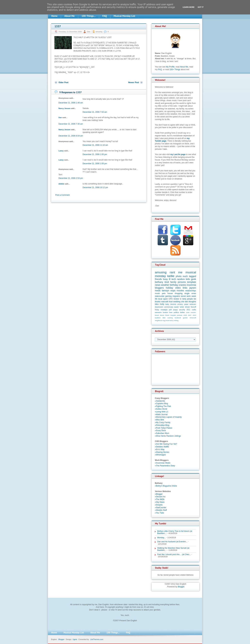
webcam (193, 304)
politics (176, 312)
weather (165, 285)
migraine (176, 296)
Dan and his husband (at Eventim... (172, 542)
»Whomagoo (160, 455)
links (185, 288)
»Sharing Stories (162, 452)
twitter (182, 312)
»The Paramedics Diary (165, 466)
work (189, 296)
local (160, 299)
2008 (188, 312)
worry (172, 320)
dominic (173, 304)
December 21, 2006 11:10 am (95, 145)
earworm (158, 312)
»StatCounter (161, 508)
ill (170, 279)
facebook (178, 318)
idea (157, 304)
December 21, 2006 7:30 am (71, 124)
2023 (194, 315)
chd (183, 302)
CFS (171, 299)
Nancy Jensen (64, 108)
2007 (190, 315)
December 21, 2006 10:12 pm (95, 187)
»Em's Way (160, 449)
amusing (99, 32)
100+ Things (175, 70)
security (182, 310)
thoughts (192, 302)
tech (174, 279)
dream (188, 307)
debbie (61, 184)
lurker (182, 307)
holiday (170, 288)
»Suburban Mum (162, 433)
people (190, 299)
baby (167, 304)
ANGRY (193, 312)
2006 (185, 315)
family (173, 282)
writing (176, 320)
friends (158, 279)
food (171, 302)
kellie (171, 276)
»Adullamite (160, 401)
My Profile (170, 67)
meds (158, 291)
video (178, 288)
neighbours (159, 320)
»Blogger (159, 494)
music (157, 293)
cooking (170, 318)
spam (165, 299)
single (187, 293)
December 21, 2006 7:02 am (95, 112)
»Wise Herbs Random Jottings (168, 436)
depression (159, 307)
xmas (194, 293)
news (158, 285)
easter (177, 307)
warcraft (165, 302)
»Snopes (159, 505)
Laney (61, 151)
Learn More (189, 7)
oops (173, 291)
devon (162, 315)
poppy (175, 310)
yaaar (186, 304)
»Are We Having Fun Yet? (166, 444)
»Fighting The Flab (163, 406)
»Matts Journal (161, 414)
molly (162, 304)
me (180, 272)
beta (184, 299)
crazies (183, 285)
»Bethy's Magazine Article (166, 486)
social (183, 296)
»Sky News (160, 502)
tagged (192, 276)
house (170, 293)
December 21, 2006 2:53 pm (71, 178)
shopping (179, 293)
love (171, 312)
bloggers (159, 288)
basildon (158, 318)
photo (179, 276)
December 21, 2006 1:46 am (71, 103)
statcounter (160, 296)
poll (170, 310)
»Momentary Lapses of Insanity (168, 417)
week (194, 296)
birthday (174, 285)
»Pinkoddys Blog (162, 425)
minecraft (193, 318)
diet (186, 302)
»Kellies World (161, 409)
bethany (159, 282)
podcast (180, 315)
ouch (185, 276)
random (181, 279)
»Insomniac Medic (163, 463)
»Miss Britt (159, 420)
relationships (191, 291)
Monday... (161, 538)
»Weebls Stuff (161, 510)
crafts (194, 310)
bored (157, 315)
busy (165, 279)
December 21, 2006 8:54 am (71, 136)
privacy (180, 304)
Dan (89, 32)
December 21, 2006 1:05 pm (95, 154)
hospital (173, 315)
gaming (168, 296)
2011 (188, 310)
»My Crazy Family (163, 422)
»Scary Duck (160, 431)
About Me (184, 67)
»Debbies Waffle (162, 447)
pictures (182, 282)
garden (185, 318)
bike (164, 318)
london (165, 312)
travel (167, 320)
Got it (201, 7)
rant (172, 272)
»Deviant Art (160, 497)
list (195, 299)
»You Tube (159, 513)
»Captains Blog (161, 404)
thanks (158, 302)
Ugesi (75, 639)
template (192, 282)
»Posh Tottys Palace (164, 428)
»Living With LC (162, 412)
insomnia (191, 285)
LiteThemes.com (97, 639)
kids (188, 279)
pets (164, 293)
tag (164, 320)
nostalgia (164, 310)
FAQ (160, 70)
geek (194, 279)
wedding (177, 302)
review (176, 299)
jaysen (193, 288)
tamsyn (165, 291)
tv (181, 299)
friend (167, 315)
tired (167, 282)
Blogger (181, 587)
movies (180, 291)
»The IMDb (160, 499)
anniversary (169, 307)
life (156, 299)
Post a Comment (62, 195)
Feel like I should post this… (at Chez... (174, 554)
